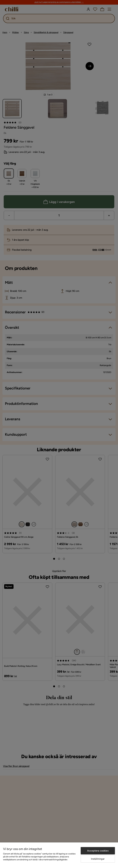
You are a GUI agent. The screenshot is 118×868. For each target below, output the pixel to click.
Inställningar (98, 859)
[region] (59, 855)
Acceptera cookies (98, 851)
